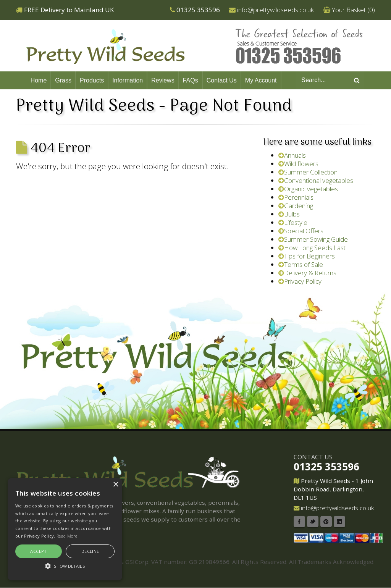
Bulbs (289, 214)
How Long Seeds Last (312, 248)
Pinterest (326, 522)
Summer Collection (308, 172)
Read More (67, 536)
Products (92, 80)
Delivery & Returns (307, 273)
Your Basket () (353, 10)
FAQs (191, 80)
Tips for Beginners (307, 256)
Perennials (296, 197)
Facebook (299, 522)
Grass (63, 80)
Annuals (292, 155)
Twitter (313, 522)
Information (128, 80)
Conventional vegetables (316, 180)
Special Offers (301, 231)
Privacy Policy (300, 281)
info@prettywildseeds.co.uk (275, 10)
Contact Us (222, 80)
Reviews (163, 80)
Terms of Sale (301, 264)
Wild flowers (298, 164)
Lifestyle (293, 222)
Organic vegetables (308, 189)
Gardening (296, 206)
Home (39, 80)
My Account (261, 80)
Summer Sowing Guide (313, 239)
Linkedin (339, 522)
